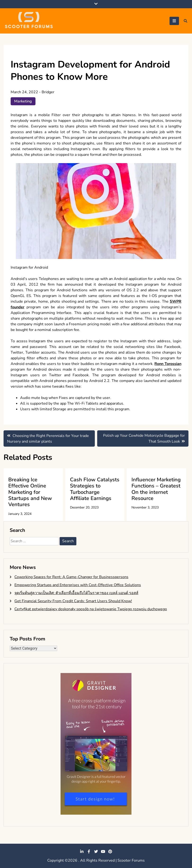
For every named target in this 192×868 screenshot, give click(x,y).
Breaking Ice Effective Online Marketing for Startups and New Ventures (30, 492)
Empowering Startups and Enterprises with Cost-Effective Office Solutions (78, 585)
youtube (103, 851)
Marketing (23, 101)
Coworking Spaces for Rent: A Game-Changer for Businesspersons (71, 577)
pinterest (110, 851)
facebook (89, 851)
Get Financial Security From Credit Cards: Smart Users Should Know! (73, 601)
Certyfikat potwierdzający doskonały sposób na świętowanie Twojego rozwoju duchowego (91, 609)
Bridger (48, 92)
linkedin (82, 851)
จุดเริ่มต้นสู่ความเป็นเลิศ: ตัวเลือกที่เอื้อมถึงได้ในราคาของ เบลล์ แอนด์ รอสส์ (76, 593)
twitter (96, 851)
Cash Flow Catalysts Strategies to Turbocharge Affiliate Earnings (95, 489)
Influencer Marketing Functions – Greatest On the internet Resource (156, 489)
